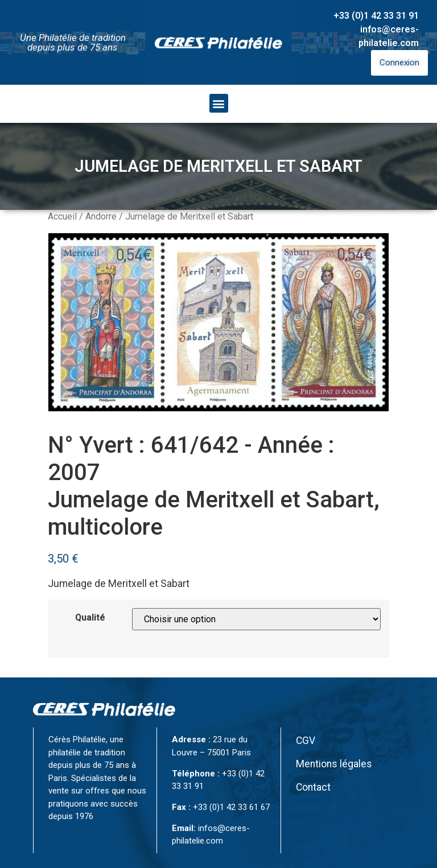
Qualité (90, 618)
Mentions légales (334, 764)
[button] (219, 103)
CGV (306, 741)
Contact (313, 787)
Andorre (101, 216)
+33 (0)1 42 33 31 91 (376, 16)
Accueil (62, 216)
